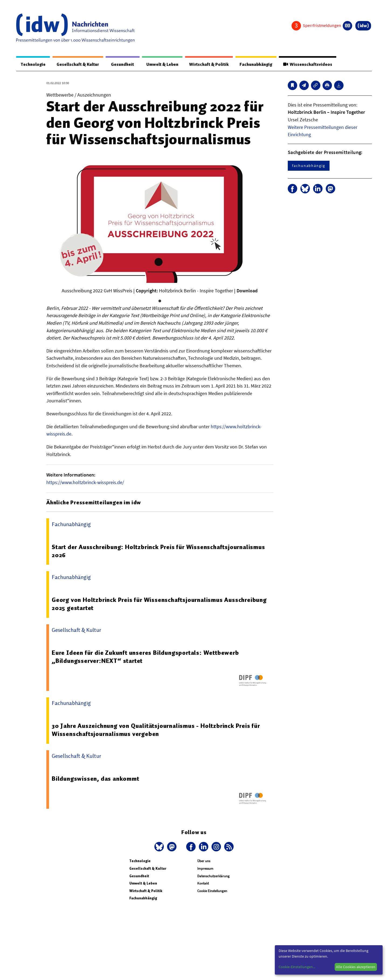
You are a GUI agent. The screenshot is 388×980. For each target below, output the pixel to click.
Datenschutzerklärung (213, 876)
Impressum (205, 869)
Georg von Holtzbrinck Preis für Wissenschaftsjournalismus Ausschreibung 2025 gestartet (159, 604)
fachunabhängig (309, 166)
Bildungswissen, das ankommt (96, 779)
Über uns (204, 861)
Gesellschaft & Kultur (78, 64)
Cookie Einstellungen (212, 891)
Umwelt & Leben (161, 64)
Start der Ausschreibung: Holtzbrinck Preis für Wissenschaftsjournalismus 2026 (158, 551)
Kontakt (203, 884)
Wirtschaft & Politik (208, 64)
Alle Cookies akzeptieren (356, 967)
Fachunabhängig (255, 64)
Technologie (33, 64)
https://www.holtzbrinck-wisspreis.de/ (85, 483)
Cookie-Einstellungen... (297, 967)
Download (247, 291)
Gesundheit (122, 64)
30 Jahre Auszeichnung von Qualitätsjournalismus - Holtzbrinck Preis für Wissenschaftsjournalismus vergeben (156, 730)
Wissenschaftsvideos (307, 64)
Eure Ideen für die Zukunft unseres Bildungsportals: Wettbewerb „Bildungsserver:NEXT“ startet (145, 657)
